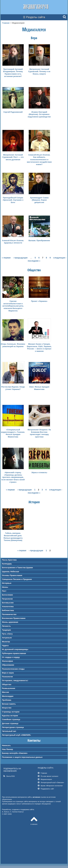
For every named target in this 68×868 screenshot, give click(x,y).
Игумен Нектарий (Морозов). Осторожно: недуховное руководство (39, 114)
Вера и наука (8, 673)
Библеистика (8, 610)
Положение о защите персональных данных (22, 757)
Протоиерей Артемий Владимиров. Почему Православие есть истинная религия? (13, 73)
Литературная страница (13, 727)
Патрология (7, 599)
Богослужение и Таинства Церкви (17, 568)
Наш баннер (7, 749)
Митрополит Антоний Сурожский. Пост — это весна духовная (13, 157)
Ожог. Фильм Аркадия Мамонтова (39, 388)
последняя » (34, 261)
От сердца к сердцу (11, 657)
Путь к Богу (7, 634)
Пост (4, 591)
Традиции (6, 630)
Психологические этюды (13, 669)
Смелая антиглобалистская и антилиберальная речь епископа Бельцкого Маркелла (13, 306)
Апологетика (8, 607)
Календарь (7, 564)
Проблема (7, 700)
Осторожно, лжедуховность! (15, 680)
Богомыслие (8, 603)
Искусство (7, 708)
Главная (6, 23)
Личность (6, 626)
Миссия (5, 692)
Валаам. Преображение (39, 240)
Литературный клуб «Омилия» (52, 782)
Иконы (5, 587)
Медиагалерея (46, 779)
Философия (7, 661)
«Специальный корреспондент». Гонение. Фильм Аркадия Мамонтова (13, 433)
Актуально (7, 638)
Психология (7, 677)
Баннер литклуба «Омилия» (15, 753)
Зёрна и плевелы (39, 472)
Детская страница (10, 723)
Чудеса (5, 646)
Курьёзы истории (10, 716)
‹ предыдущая (20, 258)
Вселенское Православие (14, 618)
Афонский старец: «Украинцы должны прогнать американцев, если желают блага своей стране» (13, 477)
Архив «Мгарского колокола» (52, 786)
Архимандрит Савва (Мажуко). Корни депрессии (39, 200)
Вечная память (9, 704)
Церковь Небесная (11, 572)
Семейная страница (11, 719)
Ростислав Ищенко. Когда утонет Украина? (13, 388)
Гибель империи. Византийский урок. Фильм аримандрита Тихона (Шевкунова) (13, 537)
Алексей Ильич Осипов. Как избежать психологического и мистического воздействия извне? (39, 160)
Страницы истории (11, 712)
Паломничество (9, 614)
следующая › (60, 258)
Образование (8, 665)
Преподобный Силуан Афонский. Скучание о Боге (13, 200)
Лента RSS (11, 776)
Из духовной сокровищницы (15, 649)
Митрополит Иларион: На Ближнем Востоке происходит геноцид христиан (39, 433)
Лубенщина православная (14, 653)
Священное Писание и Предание (17, 579)
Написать (6, 745)
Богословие (7, 595)
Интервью (7, 583)
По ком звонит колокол (49, 776)
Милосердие (8, 696)
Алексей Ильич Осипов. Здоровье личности (13, 242)
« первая (6, 258)
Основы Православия (12, 575)
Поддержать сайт (47, 789)
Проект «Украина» (39, 301)
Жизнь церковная (10, 622)
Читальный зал (9, 731)
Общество (7, 684)
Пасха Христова (9, 560)
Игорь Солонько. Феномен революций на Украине (13, 345)
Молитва (6, 642)
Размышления (9, 688)
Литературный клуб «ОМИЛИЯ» (16, 735)
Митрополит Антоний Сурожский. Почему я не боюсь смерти (39, 72)
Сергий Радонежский (13, 112)
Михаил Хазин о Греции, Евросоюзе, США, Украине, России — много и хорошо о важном (39, 348)
